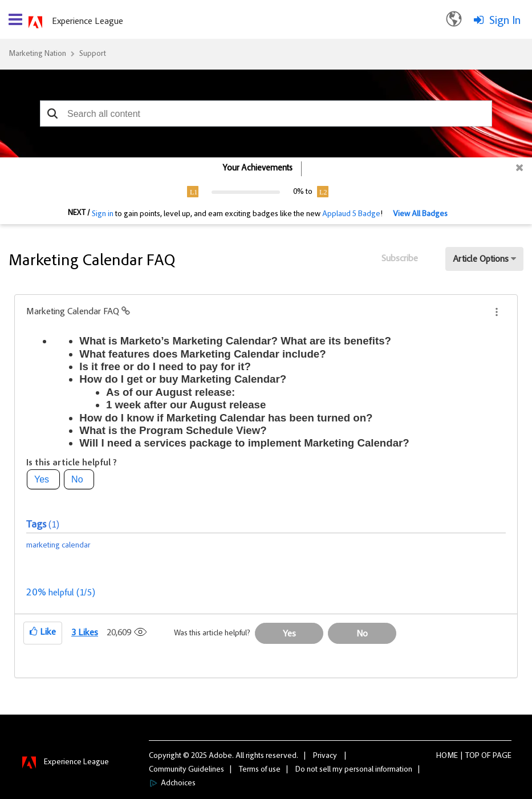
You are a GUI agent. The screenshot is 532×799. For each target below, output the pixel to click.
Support (93, 54)
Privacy (325, 756)
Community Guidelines (186, 770)
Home (447, 756)
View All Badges (420, 214)
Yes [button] (289, 634)
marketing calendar (58, 546)
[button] (53, 113)
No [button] (362, 634)
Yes (42, 479)
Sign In (505, 21)
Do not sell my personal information (354, 770)
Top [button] (472, 756)
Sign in (103, 214)
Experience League (88, 22)
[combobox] (266, 113)
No (77, 479)
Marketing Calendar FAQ (74, 312)
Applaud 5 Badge (351, 214)
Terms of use (260, 770)
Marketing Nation (37, 54)
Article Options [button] (481, 259)
